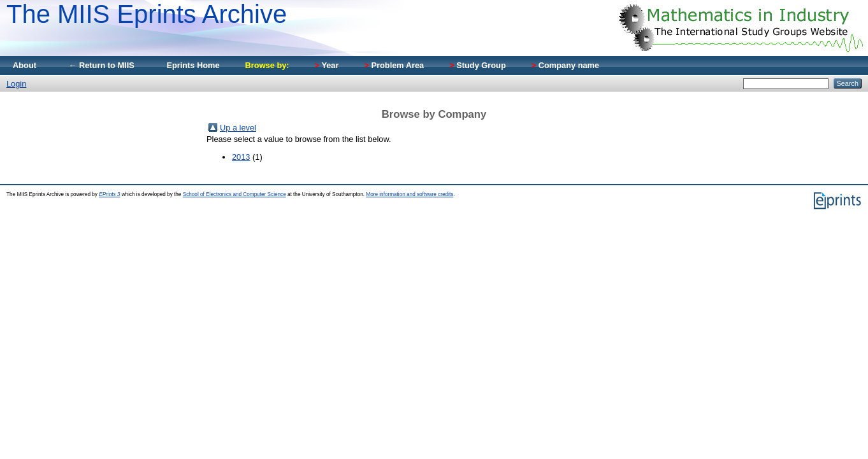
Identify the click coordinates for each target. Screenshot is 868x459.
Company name (565, 65)
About (25, 65)
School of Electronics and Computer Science (235, 194)
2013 (241, 157)
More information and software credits (409, 194)
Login (16, 84)
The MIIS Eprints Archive (147, 14)
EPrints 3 (109, 194)
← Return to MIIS (101, 65)
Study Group (478, 65)
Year (327, 65)
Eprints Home (193, 65)
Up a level (238, 128)
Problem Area (394, 65)
